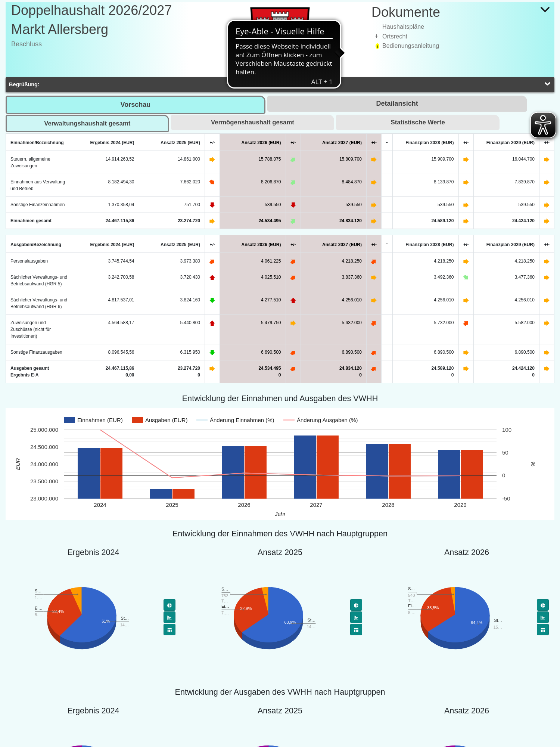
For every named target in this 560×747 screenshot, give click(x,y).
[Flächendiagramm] (169, 630)
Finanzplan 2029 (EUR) (511, 143)
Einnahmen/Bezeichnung (37, 143)
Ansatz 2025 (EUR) (180, 143)
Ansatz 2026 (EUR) (261, 143)
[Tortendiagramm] (169, 605)
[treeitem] (463, 27)
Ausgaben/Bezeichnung (36, 245)
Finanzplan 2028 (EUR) (430, 143)
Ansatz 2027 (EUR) (342, 143)
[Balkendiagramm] (169, 617)
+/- (212, 143)
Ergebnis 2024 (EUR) (112, 143)
